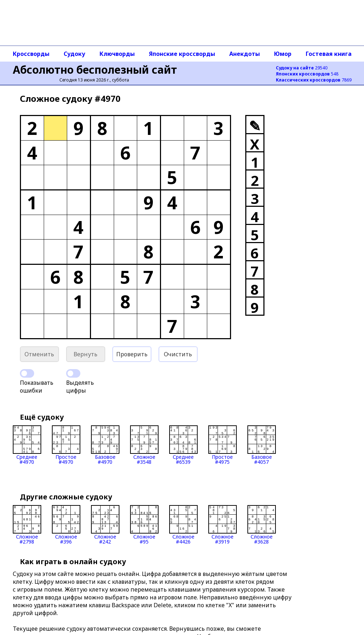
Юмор (283, 54)
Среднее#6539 (183, 445)
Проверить (132, 354)
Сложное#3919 (223, 525)
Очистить (178, 354)
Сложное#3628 (262, 525)
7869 (314, 80)
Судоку (74, 54)
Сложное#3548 (144, 445)
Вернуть (85, 354)
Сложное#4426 (183, 525)
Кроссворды (31, 54)
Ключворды (117, 54)
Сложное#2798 (27, 525)
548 (307, 74)
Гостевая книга (329, 54)
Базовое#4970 (105, 445)
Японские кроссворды (182, 54)
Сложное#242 (105, 525)
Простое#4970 (66, 445)
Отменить (39, 354)
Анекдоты (245, 54)
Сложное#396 (66, 525)
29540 (302, 68)
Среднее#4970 (27, 445)
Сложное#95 (144, 525)
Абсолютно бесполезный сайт (95, 70)
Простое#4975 (223, 445)
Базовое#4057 (262, 445)
